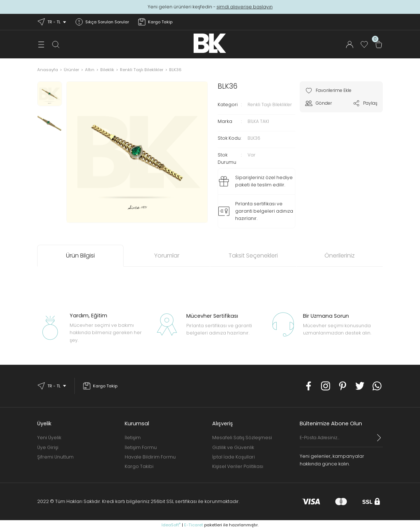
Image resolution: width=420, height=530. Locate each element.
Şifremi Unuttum (55, 457)
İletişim (133, 438)
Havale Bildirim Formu (150, 457)
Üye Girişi (48, 447)
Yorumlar (167, 256)
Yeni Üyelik (49, 438)
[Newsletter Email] (341, 441)
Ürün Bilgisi (80, 256)
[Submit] (379, 438)
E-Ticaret (194, 525)
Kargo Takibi (139, 466)
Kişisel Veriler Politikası (238, 466)
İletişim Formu (141, 447)
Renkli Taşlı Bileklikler (271, 105)
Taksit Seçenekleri (253, 256)
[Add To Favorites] (330, 90)
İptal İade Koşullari (234, 457)
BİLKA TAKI (258, 121)
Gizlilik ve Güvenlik (233, 447)
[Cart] (379, 45)
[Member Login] (350, 45)
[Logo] (210, 43)
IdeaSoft (171, 525)
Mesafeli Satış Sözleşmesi (242, 438)
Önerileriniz (340, 256)
